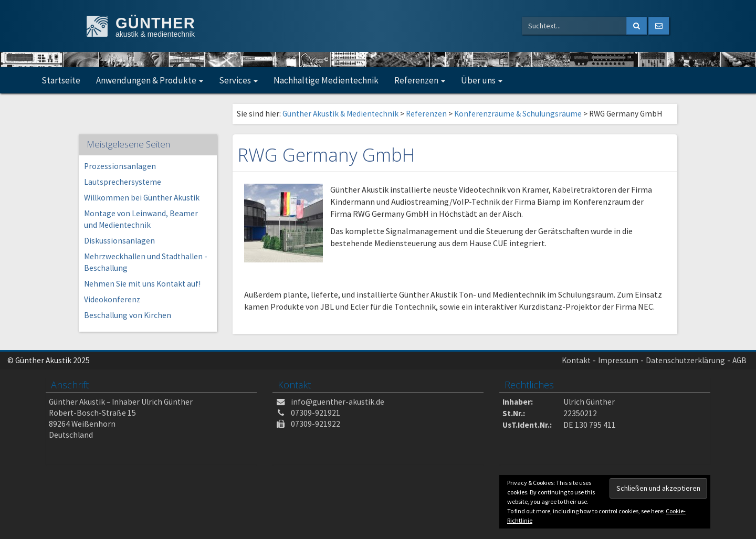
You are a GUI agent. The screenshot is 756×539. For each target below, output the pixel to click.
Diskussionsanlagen (119, 241)
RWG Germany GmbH (327, 155)
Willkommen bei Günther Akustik (142, 198)
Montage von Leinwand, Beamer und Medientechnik (141, 219)
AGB (739, 360)
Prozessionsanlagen (120, 166)
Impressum (618, 360)
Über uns (482, 80)
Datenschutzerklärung (685, 360)
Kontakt (576, 360)
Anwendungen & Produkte (150, 80)
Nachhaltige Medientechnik (326, 80)
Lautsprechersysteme (123, 182)
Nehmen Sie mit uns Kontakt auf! (142, 284)
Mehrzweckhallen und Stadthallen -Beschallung (146, 262)
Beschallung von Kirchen (128, 315)
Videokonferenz (112, 299)
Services (238, 80)
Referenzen (420, 80)
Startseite (61, 80)
